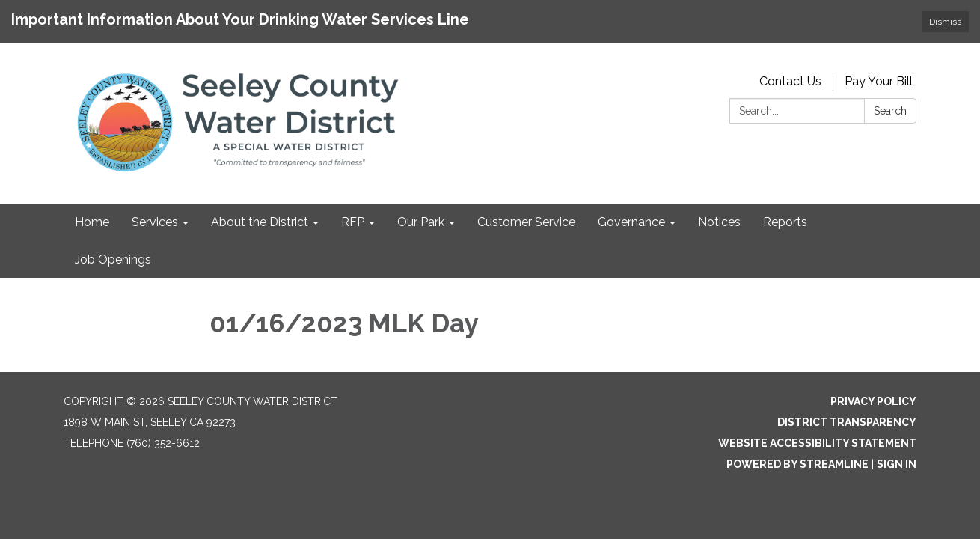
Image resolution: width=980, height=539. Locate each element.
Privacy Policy (873, 401)
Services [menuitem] (155, 222)
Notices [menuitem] (719, 222)
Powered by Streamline (797, 464)
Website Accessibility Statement (817, 443)
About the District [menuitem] (260, 222)
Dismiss (945, 22)
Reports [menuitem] (785, 222)
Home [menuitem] (92, 222)
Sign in (897, 464)
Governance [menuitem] (631, 222)
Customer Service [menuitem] (526, 222)
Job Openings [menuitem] (113, 259)
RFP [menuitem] (353, 222)
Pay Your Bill (879, 81)
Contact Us (790, 81)
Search (890, 111)
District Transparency (847, 422)
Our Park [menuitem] (421, 222)
